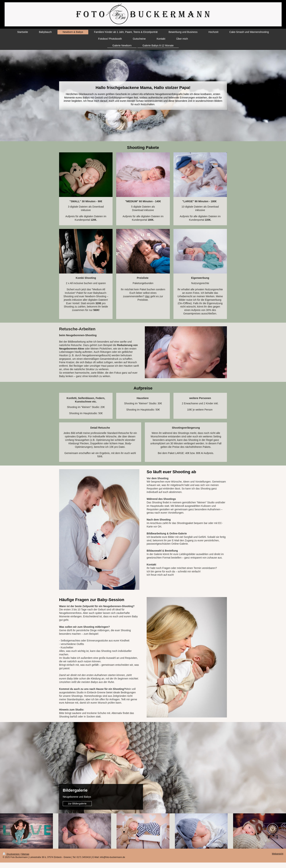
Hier (147, 296)
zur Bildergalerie (77, 804)
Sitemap (25, 854)
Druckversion (11, 854)
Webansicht (278, 854)
